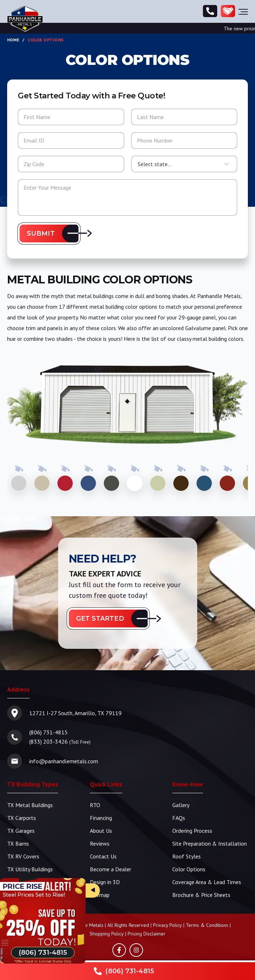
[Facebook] (119, 950)
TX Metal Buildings (30, 805)
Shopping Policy (107, 934)
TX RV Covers (23, 856)
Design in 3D (105, 882)
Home (13, 40)
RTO (95, 805)
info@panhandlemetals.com (64, 761)
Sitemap (100, 895)
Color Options (189, 869)
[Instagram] (136, 950)
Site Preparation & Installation (210, 843)
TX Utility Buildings (30, 869)
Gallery (181, 805)
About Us (101, 831)
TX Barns (18, 843)
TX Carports (22, 818)
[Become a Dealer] (228, 11)
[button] (49, 234)
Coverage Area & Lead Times (207, 882)
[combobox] (138, 164)
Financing (101, 818)
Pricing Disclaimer (147, 934)
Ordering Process (192, 831)
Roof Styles (187, 856)
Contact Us (103, 856)
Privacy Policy (167, 925)
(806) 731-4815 (49, 732)
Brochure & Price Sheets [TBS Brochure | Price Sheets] (201, 895)
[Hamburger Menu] (243, 11)
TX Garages (21, 831)
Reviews (100, 843)
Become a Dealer (111, 869)
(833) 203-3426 (49, 742)
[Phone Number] (210, 11)
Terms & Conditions (207, 925)
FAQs (179, 818)
